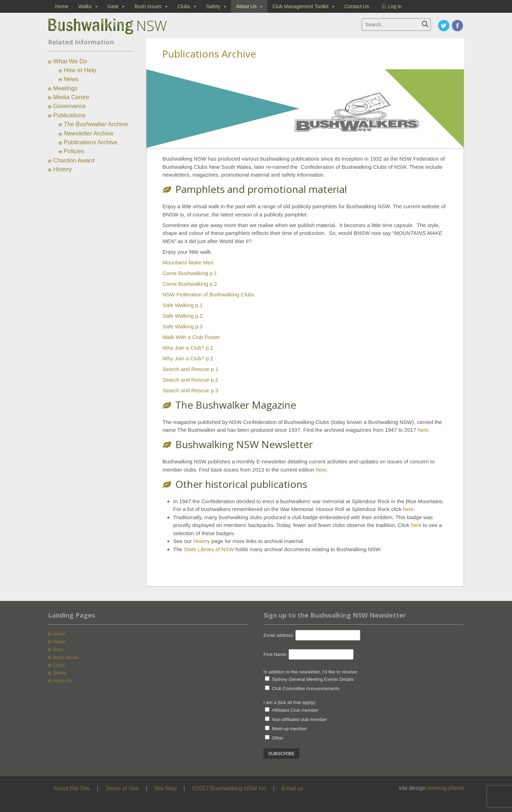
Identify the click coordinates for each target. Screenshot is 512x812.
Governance (70, 106)
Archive (96, 124)
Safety (213, 6)
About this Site (72, 788)
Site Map (166, 788)
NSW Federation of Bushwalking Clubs (208, 294)
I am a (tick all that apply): (290, 702)
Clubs (184, 6)
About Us (246, 6)
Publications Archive (90, 142)
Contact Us (357, 6)
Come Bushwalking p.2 (190, 284)
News (71, 79)
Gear (113, 6)
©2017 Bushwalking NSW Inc (229, 788)
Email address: (279, 635)
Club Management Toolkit (300, 6)
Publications (70, 115)
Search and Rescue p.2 (190, 380)
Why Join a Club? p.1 (188, 348)
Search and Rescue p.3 (190, 390)
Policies (74, 151)
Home (62, 6)
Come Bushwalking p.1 (190, 273)
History (202, 541)
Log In (395, 6)
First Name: (275, 654)
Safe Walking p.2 (183, 316)
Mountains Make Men (188, 262)
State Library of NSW (209, 549)
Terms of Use (122, 788)
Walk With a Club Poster (191, 337)
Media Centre (71, 97)
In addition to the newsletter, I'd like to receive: (311, 672)
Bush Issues (148, 6)
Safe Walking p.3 (183, 326)
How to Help (80, 70)
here (423, 430)
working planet (446, 788)
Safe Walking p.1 (183, 305)
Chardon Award (74, 160)
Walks (85, 6)
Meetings (66, 88)
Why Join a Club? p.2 (188, 358)
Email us (292, 788)
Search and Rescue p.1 (190, 369)
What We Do (70, 61)
